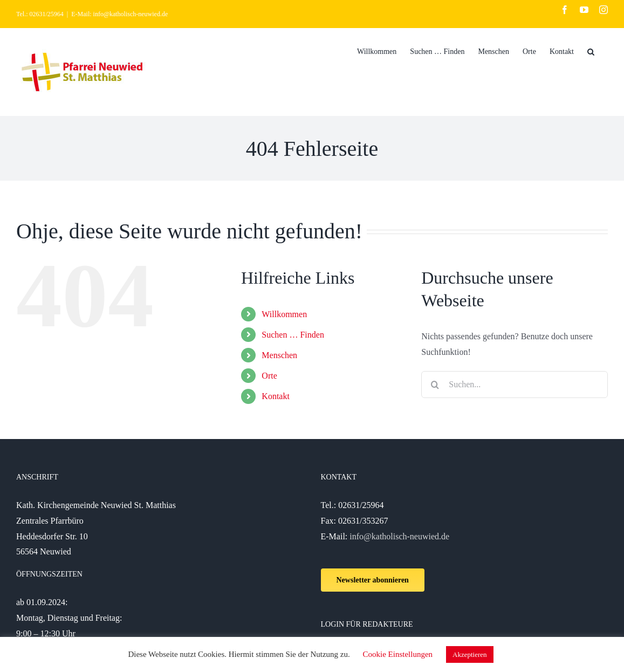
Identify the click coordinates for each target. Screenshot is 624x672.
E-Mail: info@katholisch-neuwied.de (119, 14)
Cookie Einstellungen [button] (398, 654)
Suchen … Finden (293, 335)
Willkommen (284, 314)
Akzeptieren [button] (470, 654)
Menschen (279, 355)
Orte (269, 376)
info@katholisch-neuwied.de (399, 536)
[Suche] (591, 51)
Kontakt (276, 396)
